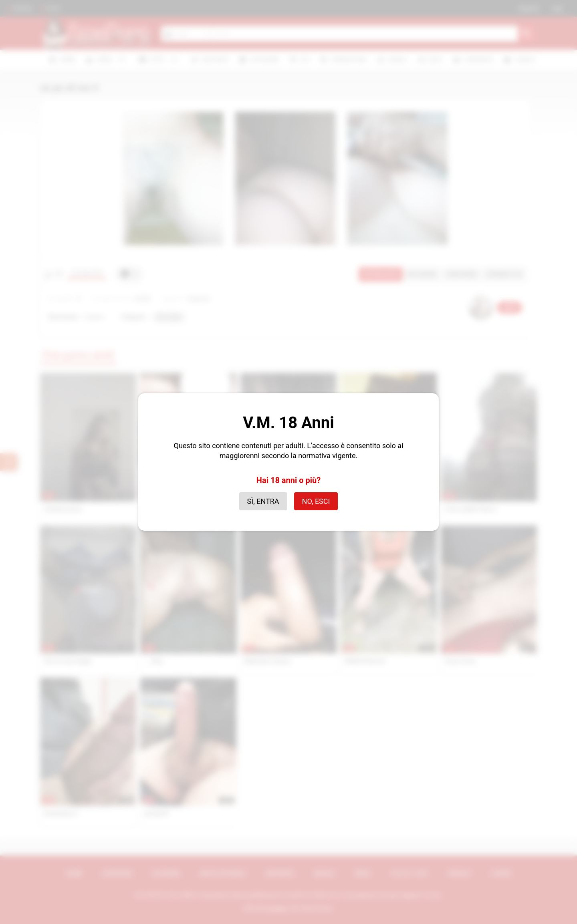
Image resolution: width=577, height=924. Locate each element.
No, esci (316, 501)
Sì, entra (263, 501)
